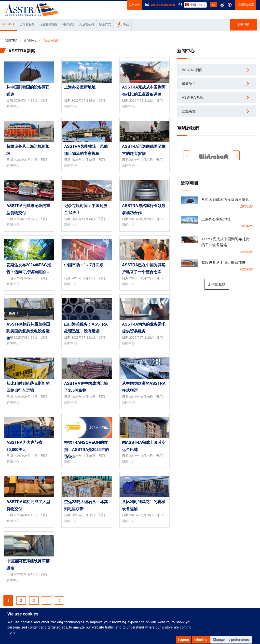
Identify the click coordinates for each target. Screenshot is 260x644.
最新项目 (189, 84)
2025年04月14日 (141, 456)
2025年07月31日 (83, 337)
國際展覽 (189, 111)
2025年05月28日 (141, 397)
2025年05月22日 (26, 456)
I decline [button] (201, 640)
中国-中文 (195, 5)
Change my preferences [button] (231, 640)
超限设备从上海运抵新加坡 (223, 262)
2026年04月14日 (83, 100)
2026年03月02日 (26, 160)
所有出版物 (217, 284)
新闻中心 (13, 106)
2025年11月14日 (83, 219)
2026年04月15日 (26, 100)
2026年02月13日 (83, 160)
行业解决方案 (48, 24)
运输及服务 (27, 24)
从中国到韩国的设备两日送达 (225, 199)
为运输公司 (87, 24)
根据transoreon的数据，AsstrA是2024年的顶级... (86, 450)
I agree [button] (184, 640)
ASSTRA (9, 24)
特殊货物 (68, 24)
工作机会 (134, 5)
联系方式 (105, 24)
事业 (123, 25)
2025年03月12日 (26, 574)
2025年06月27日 (26, 397)
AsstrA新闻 (192, 70)
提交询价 (244, 24)
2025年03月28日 (83, 515)
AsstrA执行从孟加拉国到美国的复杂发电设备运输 (28, 331)
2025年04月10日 (26, 515)
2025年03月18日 (141, 515)
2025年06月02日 (83, 397)
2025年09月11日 (83, 278)
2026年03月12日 (141, 100)
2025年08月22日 (141, 278)
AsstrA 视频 (193, 97)
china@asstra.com (163, 5)
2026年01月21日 (141, 160)
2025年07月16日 (141, 337)
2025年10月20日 (141, 219)
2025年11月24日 (26, 219)
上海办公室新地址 (80, 87)
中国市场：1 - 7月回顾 (84, 265)
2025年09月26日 (26, 278)
